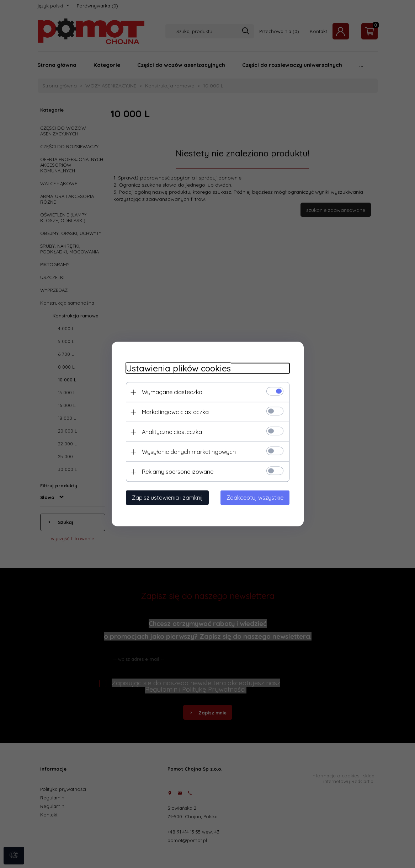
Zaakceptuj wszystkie (255, 498)
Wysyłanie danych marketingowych (189, 452)
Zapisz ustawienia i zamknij (167, 498)
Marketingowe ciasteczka (175, 412)
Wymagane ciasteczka (172, 392)
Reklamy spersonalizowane (178, 472)
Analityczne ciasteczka (172, 432)
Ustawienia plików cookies (178, 368)
